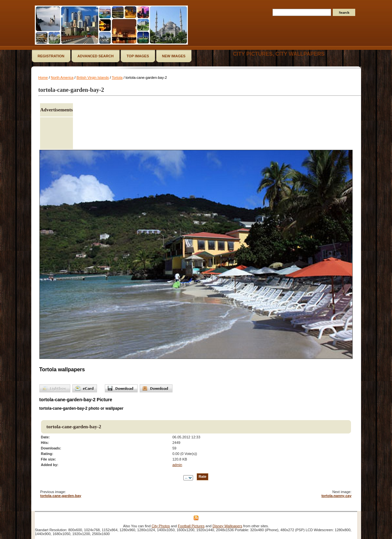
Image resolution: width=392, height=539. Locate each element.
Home (43, 78)
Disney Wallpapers (227, 526)
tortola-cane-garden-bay (61, 496)
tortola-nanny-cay (336, 496)
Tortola (117, 78)
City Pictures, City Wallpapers (279, 54)
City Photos (161, 526)
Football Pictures (191, 526)
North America (62, 78)
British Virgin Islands (93, 78)
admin (177, 465)
